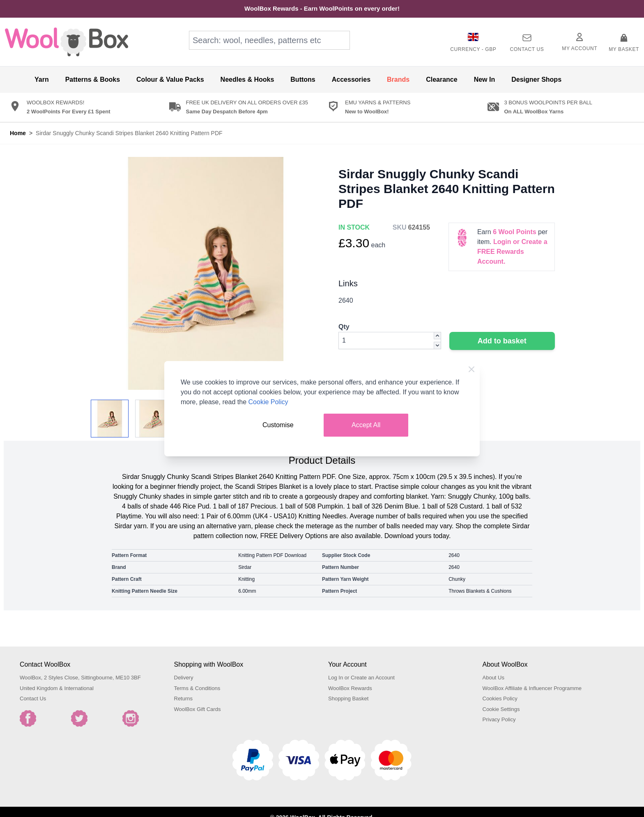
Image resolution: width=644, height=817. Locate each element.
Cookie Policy (268, 402)
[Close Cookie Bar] (471, 369)
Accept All (366, 425)
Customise (278, 425)
